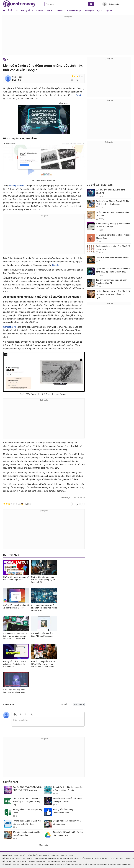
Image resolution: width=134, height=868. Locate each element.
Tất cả (9, 10)
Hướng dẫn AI (27, 10)
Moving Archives (17, 186)
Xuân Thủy (17, 80)
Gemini (60, 10)
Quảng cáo (55, 855)
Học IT (99, 10)
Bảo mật (22, 855)
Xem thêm (44, 845)
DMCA (70, 855)
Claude (40, 10)
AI (17, 10)
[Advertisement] (68, 37)
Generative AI (10, 327)
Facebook (63, 855)
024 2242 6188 (25, 861)
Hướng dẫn (31, 855)
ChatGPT (50, 10)
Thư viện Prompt (74, 10)
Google (55, 265)
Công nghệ (89, 10)
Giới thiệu (5, 855)
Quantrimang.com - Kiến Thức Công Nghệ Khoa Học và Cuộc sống (19, 4)
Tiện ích (109, 10)
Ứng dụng (39, 855)
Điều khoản (14, 855)
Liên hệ (47, 855)
